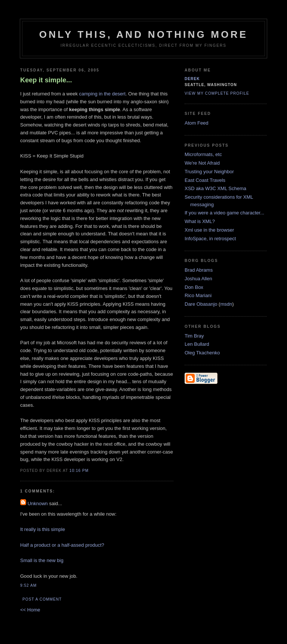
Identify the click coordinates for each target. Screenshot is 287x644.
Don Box (194, 287)
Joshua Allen (198, 279)
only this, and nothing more (143, 34)
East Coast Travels (205, 180)
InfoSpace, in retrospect (210, 239)
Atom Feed (197, 123)
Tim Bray (194, 336)
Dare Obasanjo (201, 304)
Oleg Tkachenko (202, 353)
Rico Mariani (198, 295)
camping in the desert (102, 94)
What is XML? (200, 221)
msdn (226, 304)
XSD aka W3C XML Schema (215, 188)
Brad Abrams (199, 270)
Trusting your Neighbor (209, 172)
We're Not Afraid (202, 163)
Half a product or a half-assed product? (62, 545)
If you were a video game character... (224, 213)
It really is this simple (43, 529)
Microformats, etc (203, 154)
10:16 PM (79, 471)
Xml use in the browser (209, 230)
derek (192, 79)
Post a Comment (42, 599)
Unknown (38, 503)
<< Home (30, 610)
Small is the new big (42, 560)
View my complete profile (217, 93)
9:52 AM (28, 585)
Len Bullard (197, 344)
